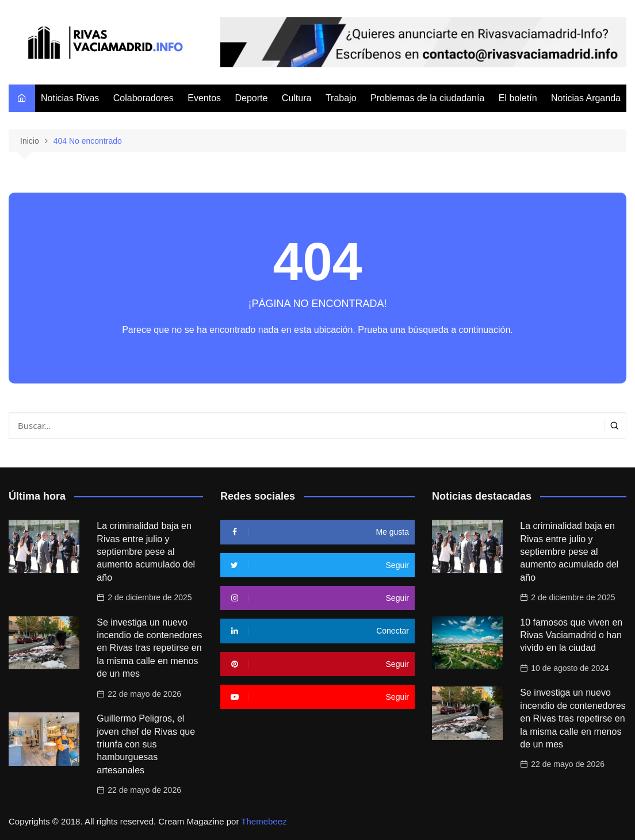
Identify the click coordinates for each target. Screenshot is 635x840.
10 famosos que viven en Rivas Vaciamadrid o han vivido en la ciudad (571, 635)
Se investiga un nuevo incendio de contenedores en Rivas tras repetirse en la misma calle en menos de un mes (149, 648)
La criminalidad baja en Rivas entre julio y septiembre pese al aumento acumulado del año (146, 552)
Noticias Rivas (70, 98)
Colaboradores (144, 98)
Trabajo (341, 98)
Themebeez (264, 821)
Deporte (251, 98)
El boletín (518, 98)
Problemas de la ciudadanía (427, 98)
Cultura (297, 98)
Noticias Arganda (586, 98)
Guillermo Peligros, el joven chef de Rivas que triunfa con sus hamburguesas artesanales (146, 744)
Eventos (204, 98)
